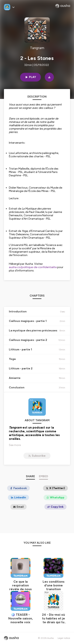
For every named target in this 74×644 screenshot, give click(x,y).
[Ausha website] (63, 6)
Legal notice (64, 638)
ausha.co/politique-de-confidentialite (33, 267)
